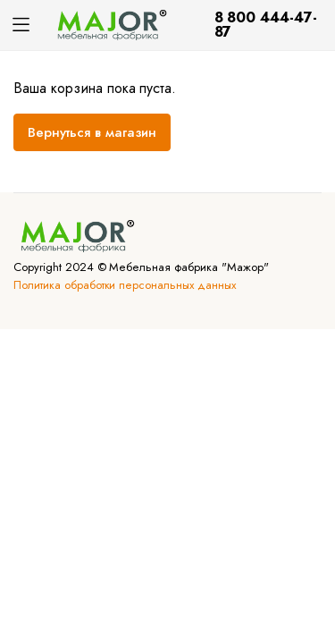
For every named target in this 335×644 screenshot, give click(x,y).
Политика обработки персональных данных (125, 285)
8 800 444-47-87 (266, 25)
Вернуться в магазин (92, 132)
